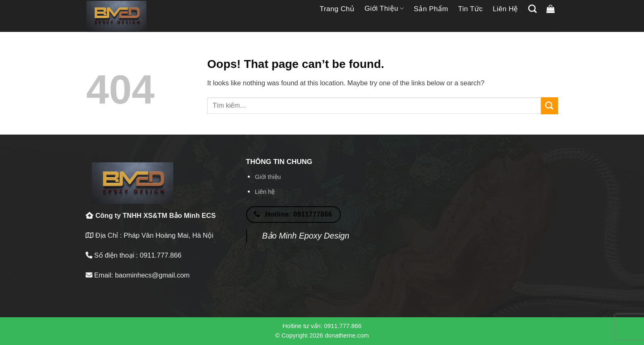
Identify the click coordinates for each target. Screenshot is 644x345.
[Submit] (549, 106)
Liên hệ (505, 9)
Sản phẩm (431, 9)
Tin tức (471, 9)
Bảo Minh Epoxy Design (306, 236)
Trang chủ (337, 9)
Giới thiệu (384, 9)
